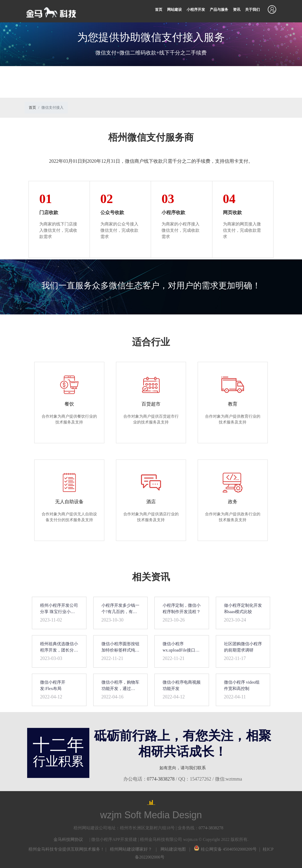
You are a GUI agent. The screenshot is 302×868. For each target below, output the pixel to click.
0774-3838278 (161, 779)
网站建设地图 (173, 849)
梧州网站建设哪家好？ (131, 849)
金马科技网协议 (68, 839)
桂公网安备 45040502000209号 (225, 849)
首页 (159, 10)
